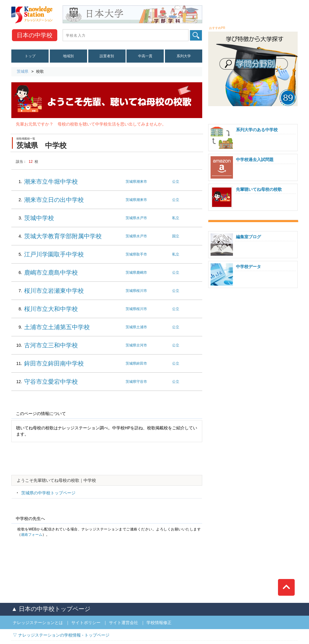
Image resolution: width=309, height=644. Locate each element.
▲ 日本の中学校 (51, 609)
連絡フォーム (32, 535)
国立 (176, 236)
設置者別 (107, 56)
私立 (176, 218)
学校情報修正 (159, 623)
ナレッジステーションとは (38, 623)
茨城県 (23, 71)
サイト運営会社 (123, 623)
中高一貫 (145, 56)
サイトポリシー (86, 623)
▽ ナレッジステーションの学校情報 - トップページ (61, 635)
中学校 (35, 35)
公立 (176, 182)
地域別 (68, 56)
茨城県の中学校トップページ (48, 493)
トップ (30, 56)
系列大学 (184, 56)
